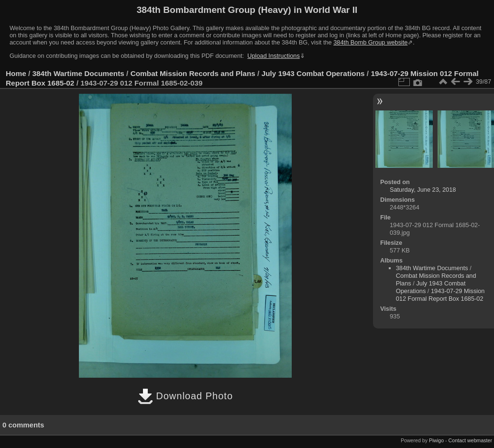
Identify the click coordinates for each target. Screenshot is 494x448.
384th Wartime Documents (78, 73)
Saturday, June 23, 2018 (423, 190)
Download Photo (185, 396)
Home (16, 73)
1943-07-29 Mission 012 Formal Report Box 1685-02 (440, 295)
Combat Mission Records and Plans (193, 73)
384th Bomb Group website (370, 42)
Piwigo (436, 440)
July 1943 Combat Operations (313, 73)
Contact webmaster (470, 440)
